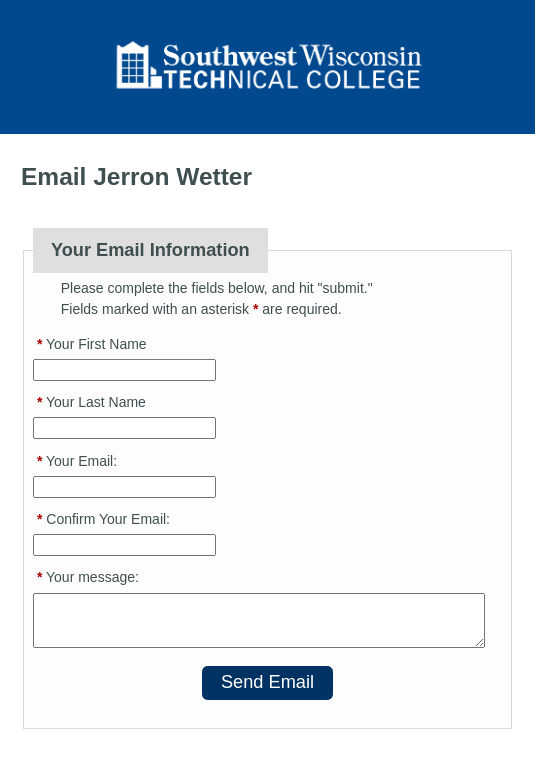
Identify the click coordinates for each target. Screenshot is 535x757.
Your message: (88, 577)
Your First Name (92, 344)
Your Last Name (91, 402)
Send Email (267, 682)
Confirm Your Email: (103, 519)
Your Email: (77, 461)
